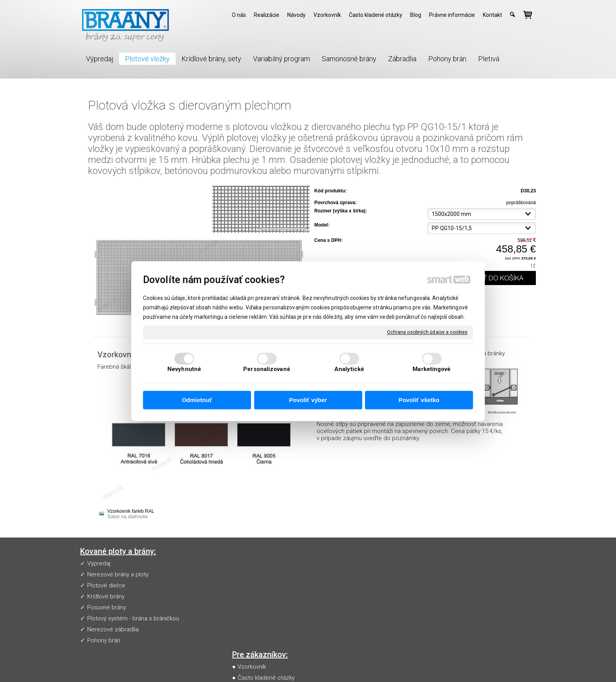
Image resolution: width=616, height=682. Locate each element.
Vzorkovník (253, 563)
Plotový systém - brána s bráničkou (133, 618)
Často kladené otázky (268, 574)
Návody (249, 585)
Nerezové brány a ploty (118, 574)
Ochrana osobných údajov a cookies (427, 332)
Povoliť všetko (419, 400)
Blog (245, 607)
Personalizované (267, 369)
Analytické (349, 369)
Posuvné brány (107, 607)
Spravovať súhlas (453, 665)
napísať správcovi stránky (314, 665)
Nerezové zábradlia (113, 629)
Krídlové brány (106, 596)
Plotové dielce (106, 585)
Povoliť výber (308, 400)
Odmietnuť (197, 400)
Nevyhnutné (184, 369)
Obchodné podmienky (269, 596)
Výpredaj (99, 563)
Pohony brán (104, 640)
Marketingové (432, 369)
